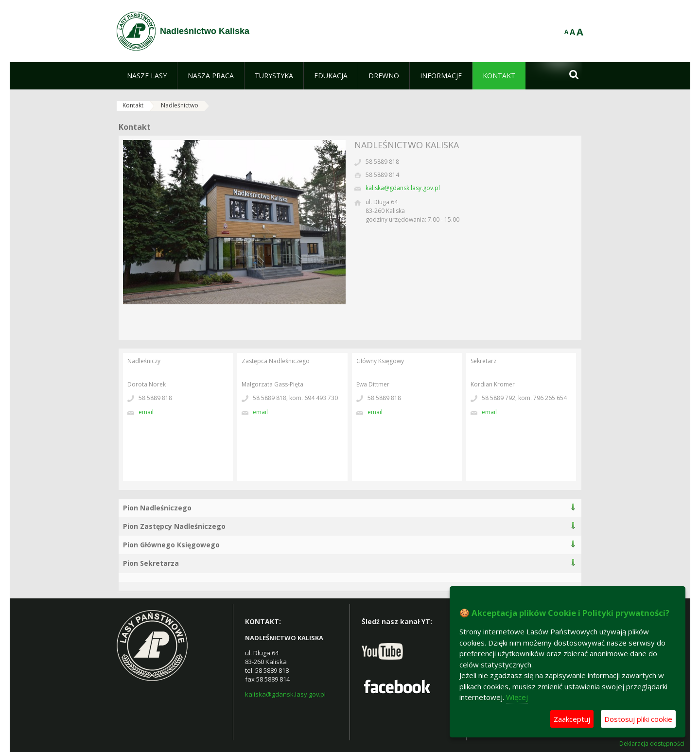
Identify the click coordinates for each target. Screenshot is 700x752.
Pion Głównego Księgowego (171, 545)
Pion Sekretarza (151, 563)
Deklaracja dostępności (652, 744)
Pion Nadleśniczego (157, 508)
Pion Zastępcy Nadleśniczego (174, 526)
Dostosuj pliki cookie (638, 719)
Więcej (517, 697)
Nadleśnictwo (180, 105)
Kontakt (133, 105)
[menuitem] (147, 76)
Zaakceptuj (572, 719)
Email (146, 412)
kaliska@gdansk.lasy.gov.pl (403, 188)
